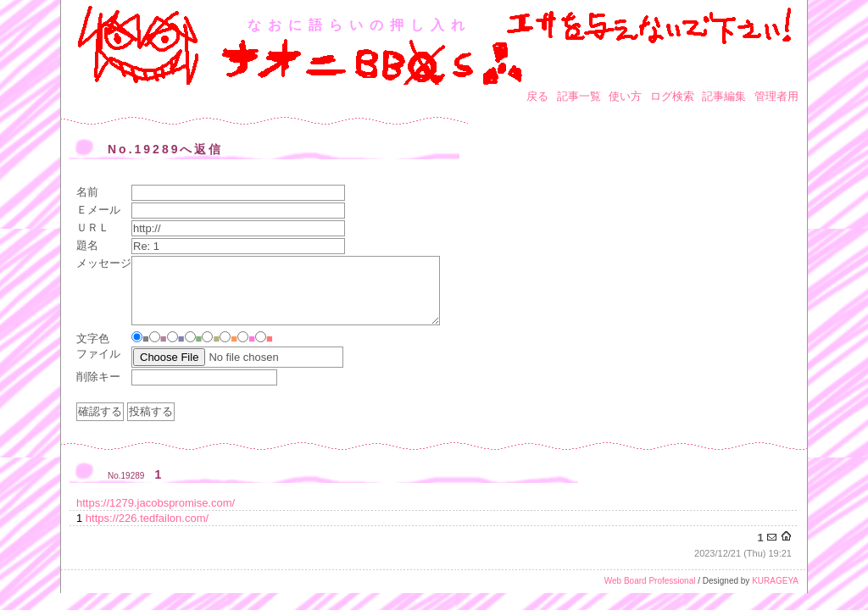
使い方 (625, 96)
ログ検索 (672, 96)
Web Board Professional (650, 581)
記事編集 (724, 96)
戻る (537, 96)
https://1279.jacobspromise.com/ (156, 503)
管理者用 (776, 96)
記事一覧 (579, 96)
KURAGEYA (775, 581)
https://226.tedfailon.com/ (147, 518)
